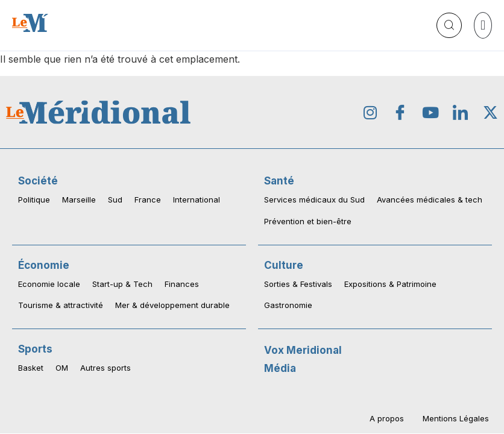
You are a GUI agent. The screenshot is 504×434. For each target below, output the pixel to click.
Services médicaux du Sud (314, 200)
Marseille (79, 200)
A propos (387, 418)
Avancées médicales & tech (430, 200)
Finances (182, 284)
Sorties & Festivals (298, 284)
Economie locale (49, 284)
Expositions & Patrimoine (390, 284)
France (148, 200)
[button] (483, 25)
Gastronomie (288, 305)
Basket (31, 368)
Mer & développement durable (172, 305)
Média (280, 368)
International (197, 200)
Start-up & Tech (122, 284)
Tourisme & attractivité (61, 305)
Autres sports (106, 368)
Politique (34, 200)
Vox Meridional (303, 350)
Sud (115, 200)
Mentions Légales (456, 418)
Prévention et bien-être (308, 221)
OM (62, 368)
